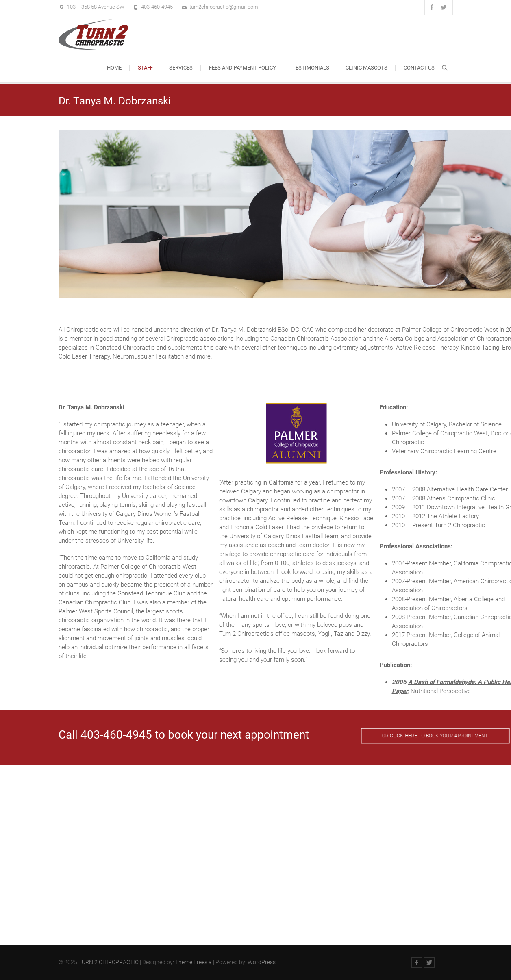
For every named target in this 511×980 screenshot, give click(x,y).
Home (114, 68)
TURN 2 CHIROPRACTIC (109, 962)
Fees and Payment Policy (242, 68)
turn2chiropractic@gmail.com (224, 7)
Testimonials (311, 68)
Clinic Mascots (366, 68)
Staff (145, 68)
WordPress (262, 962)
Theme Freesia (194, 962)
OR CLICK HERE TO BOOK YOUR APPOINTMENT (435, 736)
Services (181, 68)
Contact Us (419, 68)
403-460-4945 (157, 7)
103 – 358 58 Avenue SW (96, 7)
